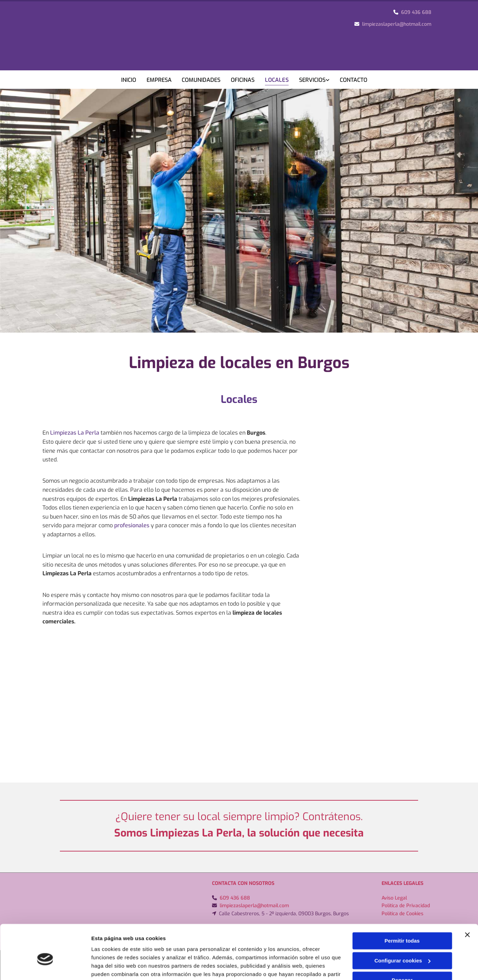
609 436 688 (416, 12)
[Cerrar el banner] (467, 899)
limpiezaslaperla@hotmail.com (397, 24)
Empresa (159, 80)
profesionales (132, 525)
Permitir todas (402, 905)
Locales (277, 80)
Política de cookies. (221, 947)
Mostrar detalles (112, 966)
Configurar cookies (402, 925)
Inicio (129, 80)
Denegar (402, 945)
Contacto (354, 80)
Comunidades (201, 80)
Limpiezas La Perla (75, 433)
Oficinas (243, 80)
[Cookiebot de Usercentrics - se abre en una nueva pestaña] (45, 966)
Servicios (313, 80)
